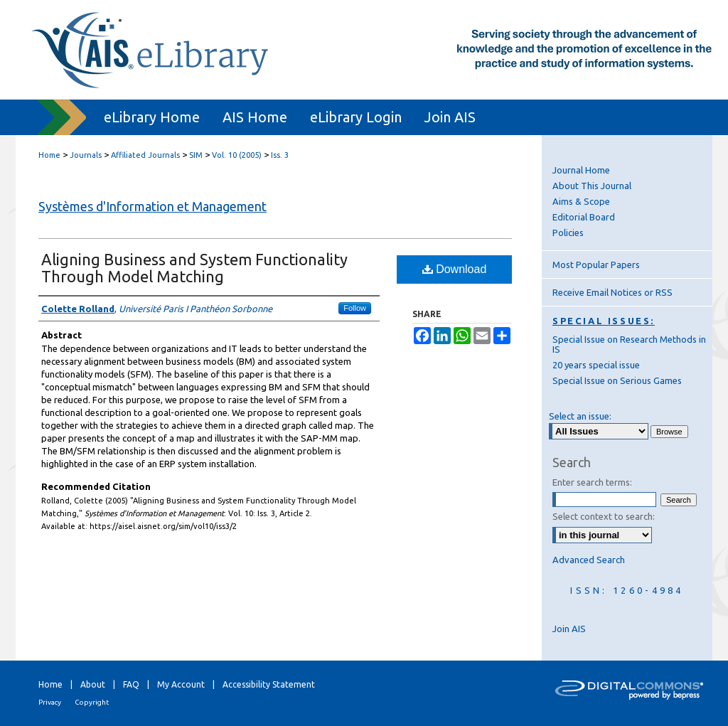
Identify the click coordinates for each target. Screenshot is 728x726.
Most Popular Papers (596, 265)
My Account (181, 684)
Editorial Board (584, 217)
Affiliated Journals (145, 155)
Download (455, 269)
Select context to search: (604, 516)
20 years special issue (596, 365)
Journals (86, 155)
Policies (568, 233)
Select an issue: (580, 416)
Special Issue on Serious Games (617, 380)
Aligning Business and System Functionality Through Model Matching (194, 268)
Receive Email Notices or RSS (612, 292)
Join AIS (569, 629)
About (93, 684)
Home (49, 155)
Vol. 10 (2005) (237, 155)
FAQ (131, 684)
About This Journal (592, 186)
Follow (355, 308)
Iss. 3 (280, 155)
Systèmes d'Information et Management (152, 206)
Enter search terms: (592, 482)
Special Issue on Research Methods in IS (629, 344)
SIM (196, 155)
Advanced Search (589, 560)
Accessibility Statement (269, 684)
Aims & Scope (581, 201)
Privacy (50, 702)
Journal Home (581, 170)
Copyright (92, 702)
